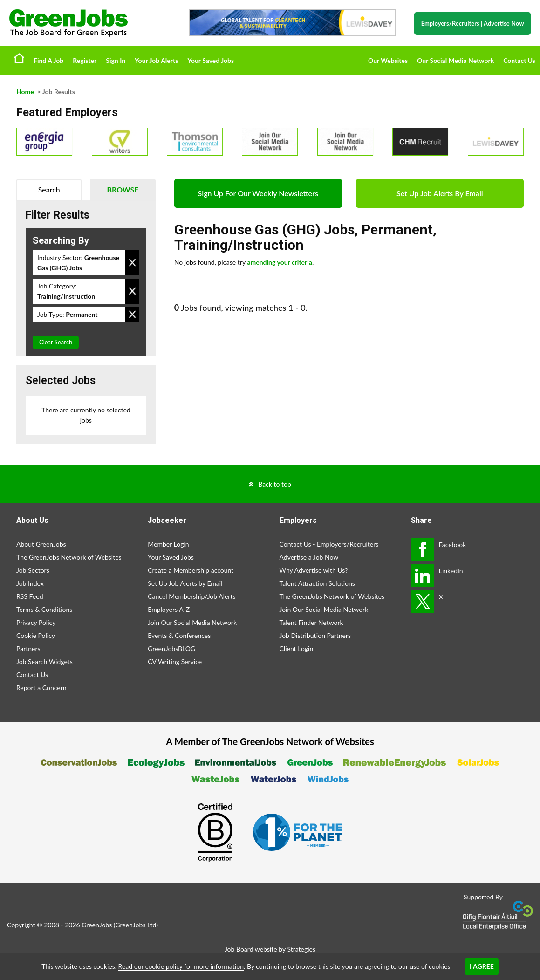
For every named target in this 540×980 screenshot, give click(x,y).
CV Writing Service (175, 661)
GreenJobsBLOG (171, 648)
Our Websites (388, 60)
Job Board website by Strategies (270, 949)
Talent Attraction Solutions (317, 583)
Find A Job (48, 60)
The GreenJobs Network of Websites (69, 557)
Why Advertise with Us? (314, 570)
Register (85, 60)
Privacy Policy (36, 622)
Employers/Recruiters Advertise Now (473, 23)
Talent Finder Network (311, 622)
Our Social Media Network (455, 60)
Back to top (275, 484)
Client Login (297, 648)
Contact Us (519, 60)
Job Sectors (33, 570)
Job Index (30, 583)
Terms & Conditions (44, 609)
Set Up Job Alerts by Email (185, 583)
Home (19, 58)
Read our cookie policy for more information (181, 966)
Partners (28, 648)
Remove (132, 263)
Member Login (168, 544)
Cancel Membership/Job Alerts (191, 596)
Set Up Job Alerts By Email (440, 193)
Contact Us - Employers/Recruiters (329, 544)
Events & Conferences (179, 635)
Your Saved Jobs (211, 60)
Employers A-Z (169, 609)
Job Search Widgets (44, 661)
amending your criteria (280, 262)
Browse (123, 189)
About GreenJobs (41, 544)
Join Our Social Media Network (192, 622)
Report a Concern (41, 688)
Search (49, 189)
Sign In (116, 60)
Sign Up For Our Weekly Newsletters (258, 193)
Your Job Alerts (156, 60)
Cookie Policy (36, 635)
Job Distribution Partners (315, 635)
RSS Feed (30, 596)
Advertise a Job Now (309, 557)
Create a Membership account (191, 570)
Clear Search (56, 342)
